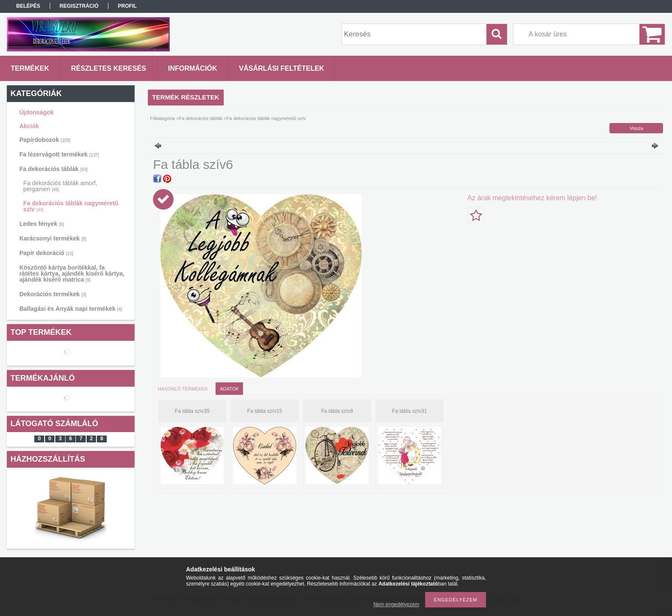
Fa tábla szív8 (337, 411)
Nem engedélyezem (396, 604)
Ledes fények (42, 224)
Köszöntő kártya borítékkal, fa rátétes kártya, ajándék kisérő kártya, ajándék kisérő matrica (72, 273)
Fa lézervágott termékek (59, 154)
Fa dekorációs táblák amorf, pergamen (60, 186)
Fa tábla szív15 (265, 411)
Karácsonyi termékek (53, 238)
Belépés (28, 6)
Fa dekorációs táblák (53, 169)
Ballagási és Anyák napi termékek (70, 309)
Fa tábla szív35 (192, 411)
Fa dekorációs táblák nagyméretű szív (71, 206)
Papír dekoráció (46, 253)
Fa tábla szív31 (409, 411)
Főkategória (162, 118)
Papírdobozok (45, 140)
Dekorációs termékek (53, 294)
